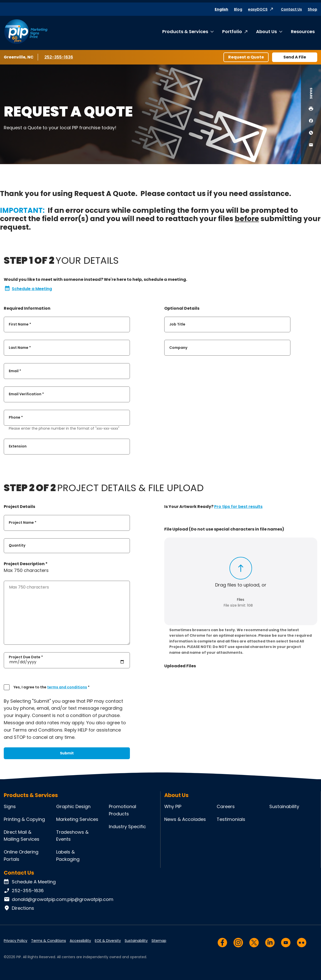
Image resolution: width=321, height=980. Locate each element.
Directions (19, 908)
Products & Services (185, 31)
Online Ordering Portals (21, 856)
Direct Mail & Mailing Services (22, 836)
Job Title (177, 324)
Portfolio (232, 31)
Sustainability (284, 806)
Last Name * (20, 348)
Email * (15, 371)
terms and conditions (67, 687)
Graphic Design (73, 806)
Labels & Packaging (68, 856)
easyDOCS (258, 9)
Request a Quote (246, 57)
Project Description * (26, 564)
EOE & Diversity (108, 941)
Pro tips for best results (238, 507)
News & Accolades (185, 819)
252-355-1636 (59, 57)
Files (241, 600)
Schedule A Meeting (30, 882)
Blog (238, 9)
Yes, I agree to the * (52, 687)
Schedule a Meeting (28, 289)
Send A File (295, 57)
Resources (303, 31)
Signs (10, 806)
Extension (18, 446)
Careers (226, 806)
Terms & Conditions (49, 941)
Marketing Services (77, 819)
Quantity (17, 546)
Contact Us (291, 9)
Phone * (16, 418)
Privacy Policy (16, 941)
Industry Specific (127, 827)
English (221, 9)
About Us (266, 31)
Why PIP (173, 806)
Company (178, 348)
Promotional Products (123, 810)
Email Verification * (26, 394)
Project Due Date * (26, 657)
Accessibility (80, 941)
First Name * (20, 324)
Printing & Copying (24, 819)
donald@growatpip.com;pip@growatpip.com (59, 899)
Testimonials (231, 819)
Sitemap (159, 941)
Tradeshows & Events (72, 836)
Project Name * (23, 523)
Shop (312, 9)
